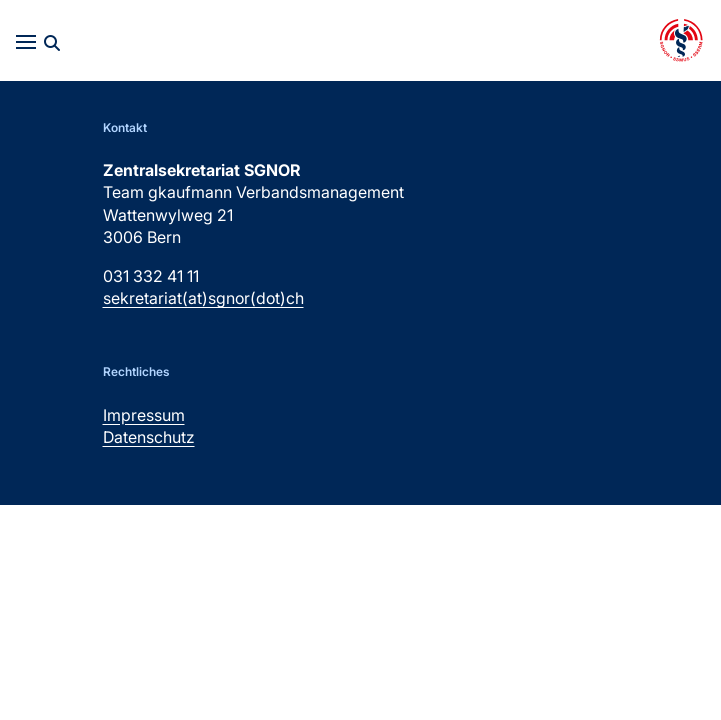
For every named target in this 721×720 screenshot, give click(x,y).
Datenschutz (149, 437)
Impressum (144, 415)
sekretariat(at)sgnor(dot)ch (203, 298)
